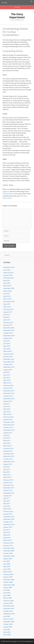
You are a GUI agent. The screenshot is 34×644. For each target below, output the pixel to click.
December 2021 (9, 278)
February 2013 (8, 448)
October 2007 (8, 611)
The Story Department (17, 16)
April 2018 (7, 307)
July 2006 (7, 629)
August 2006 (8, 627)
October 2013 (8, 427)
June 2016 (7, 343)
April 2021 (7, 283)
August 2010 (8, 527)
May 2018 (7, 304)
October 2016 (8, 333)
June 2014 (7, 406)
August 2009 (8, 559)
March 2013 (7, 446)
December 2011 (9, 485)
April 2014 (7, 412)
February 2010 (8, 543)
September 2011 (9, 493)
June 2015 (7, 375)
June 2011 (7, 501)
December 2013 (9, 422)
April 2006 (7, 635)
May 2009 (7, 566)
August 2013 (8, 433)
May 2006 (7, 632)
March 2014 (7, 414)
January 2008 (8, 603)
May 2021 (7, 280)
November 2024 (9, 267)
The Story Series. (8, 194)
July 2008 (7, 590)
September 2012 (9, 461)
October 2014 (8, 396)
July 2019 (7, 294)
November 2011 (9, 488)
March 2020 (7, 291)
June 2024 (7, 270)
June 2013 (7, 438)
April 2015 (7, 380)
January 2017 (8, 325)
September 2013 (9, 430)
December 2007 (9, 606)
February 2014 (8, 417)
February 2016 (8, 354)
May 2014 (7, 409)
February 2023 (8, 273)
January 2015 (8, 388)
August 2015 (8, 370)
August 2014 (8, 401)
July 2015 (7, 372)
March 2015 (7, 383)
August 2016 (8, 338)
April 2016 (7, 349)
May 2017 (7, 317)
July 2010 (7, 530)
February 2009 (8, 574)
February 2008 (8, 601)
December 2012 (9, 454)
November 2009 (9, 551)
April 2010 (7, 538)
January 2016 (8, 357)
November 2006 (9, 622)
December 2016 (9, 328)
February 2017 (8, 322)
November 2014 (9, 393)
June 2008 (7, 593)
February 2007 (8, 619)
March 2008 (7, 598)
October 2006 (8, 624)
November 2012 (9, 456)
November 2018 (9, 301)
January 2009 (8, 577)
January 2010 (8, 545)
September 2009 (9, 556)
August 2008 (8, 587)
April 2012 (7, 475)
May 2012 (7, 472)
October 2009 (8, 553)
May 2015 (7, 378)
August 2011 (8, 496)
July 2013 (7, 435)
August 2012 (8, 464)
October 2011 (8, 490)
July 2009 (7, 561)
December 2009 (9, 548)
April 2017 (7, 320)
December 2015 (9, 359)
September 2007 (9, 614)
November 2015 (9, 362)
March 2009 (7, 572)
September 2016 (9, 336)
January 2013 (8, 451)
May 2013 (7, 441)
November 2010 (9, 519)
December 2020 (9, 288)
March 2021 (7, 286)
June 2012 (7, 469)
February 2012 (8, 480)
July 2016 (7, 341)
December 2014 (9, 391)
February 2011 (8, 511)
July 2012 (7, 467)
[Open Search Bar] (31, 1)
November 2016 (9, 330)
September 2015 (9, 367)
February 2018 (8, 309)
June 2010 (7, 532)
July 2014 (7, 404)
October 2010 (8, 522)
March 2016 (7, 351)
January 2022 (8, 275)
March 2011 (7, 509)
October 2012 (8, 459)
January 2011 (8, 514)
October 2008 (8, 582)
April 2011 (7, 506)
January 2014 (8, 420)
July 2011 (7, 498)
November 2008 (9, 580)
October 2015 (8, 364)
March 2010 (7, 540)
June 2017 (7, 315)
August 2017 (8, 312)
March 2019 (7, 299)
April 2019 (7, 296)
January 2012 (8, 482)
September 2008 (9, 585)
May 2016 (7, 346)
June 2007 (7, 616)
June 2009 (7, 564)
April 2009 (7, 569)
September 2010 (9, 524)
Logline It (6, 191)
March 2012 (7, 477)
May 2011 (7, 503)
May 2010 (7, 535)
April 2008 (7, 595)
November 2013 (9, 425)
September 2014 (9, 399)
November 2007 (9, 608)
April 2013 (7, 443)
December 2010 (9, 517)
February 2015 (8, 385)
